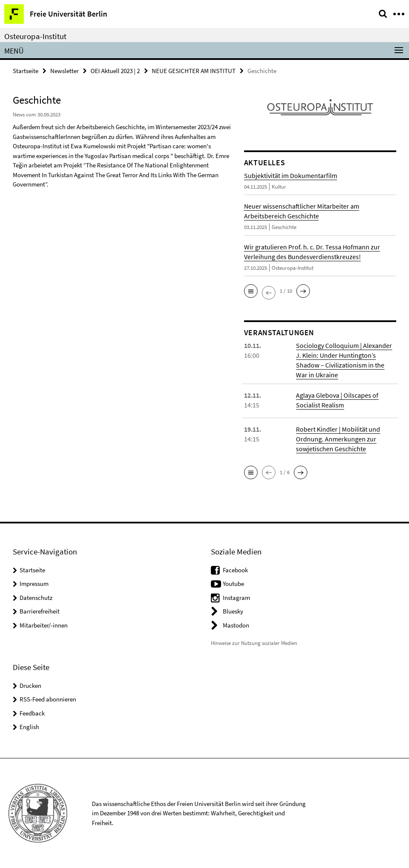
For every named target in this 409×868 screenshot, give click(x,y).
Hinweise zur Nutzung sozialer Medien (254, 643)
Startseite (26, 71)
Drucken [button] (30, 686)
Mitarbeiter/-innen (44, 625)
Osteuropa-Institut (35, 36)
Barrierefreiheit (40, 611)
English (29, 727)
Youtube (233, 584)
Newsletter (64, 71)
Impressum (34, 584)
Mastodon (236, 625)
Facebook (235, 570)
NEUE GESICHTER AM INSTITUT (194, 71)
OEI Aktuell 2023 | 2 (115, 71)
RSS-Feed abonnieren (48, 699)
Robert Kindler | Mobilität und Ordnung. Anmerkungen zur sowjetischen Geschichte (338, 439)
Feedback (32, 713)
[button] (251, 291)
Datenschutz (36, 598)
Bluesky (233, 611)
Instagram (236, 598)
